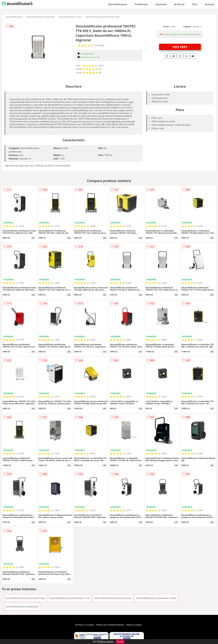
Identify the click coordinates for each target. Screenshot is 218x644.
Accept (120, 641)
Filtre (195, 4)
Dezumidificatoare (117, 4)
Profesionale (141, 4)
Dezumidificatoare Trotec (70, 17)
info (33, 238)
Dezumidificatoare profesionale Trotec (103, 17)
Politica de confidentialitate (110, 625)
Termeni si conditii (84, 625)
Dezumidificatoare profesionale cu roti (70, 598)
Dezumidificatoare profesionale (41, 17)
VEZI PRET (180, 47)
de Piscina (179, 4)
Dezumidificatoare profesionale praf (113, 598)
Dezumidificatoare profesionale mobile (156, 598)
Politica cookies (134, 625)
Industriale (161, 4)
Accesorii (210, 4)
